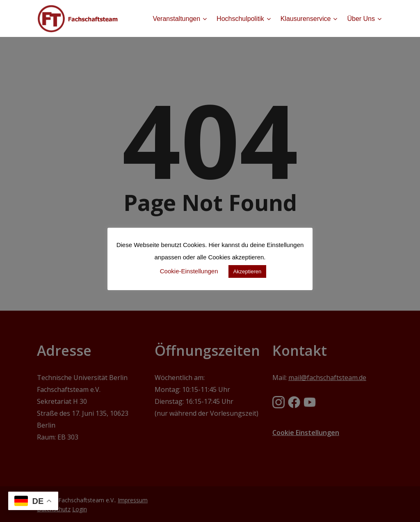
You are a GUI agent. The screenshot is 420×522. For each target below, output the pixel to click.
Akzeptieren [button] (248, 271)
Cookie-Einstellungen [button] (189, 271)
